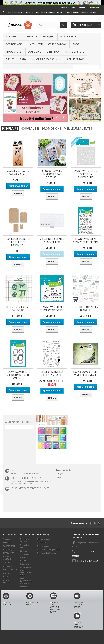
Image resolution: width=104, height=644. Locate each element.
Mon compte (45, 535)
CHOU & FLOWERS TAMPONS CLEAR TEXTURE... (52, 174)
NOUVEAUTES (14, 52)
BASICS (10, 59)
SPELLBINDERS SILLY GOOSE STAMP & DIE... (52, 373)
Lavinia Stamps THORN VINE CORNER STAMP (86, 373)
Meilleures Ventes (78, 129)
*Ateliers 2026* (76, 59)
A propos (24, 560)
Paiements (25, 564)
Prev (57, 117)
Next (63, 117)
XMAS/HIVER (35, 44)
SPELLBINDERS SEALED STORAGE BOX (52, 240)
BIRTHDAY (53, 52)
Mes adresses (43, 546)
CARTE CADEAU (57, 44)
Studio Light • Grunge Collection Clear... (18, 172)
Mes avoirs (42, 542)
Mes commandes (44, 539)
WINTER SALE (68, 36)
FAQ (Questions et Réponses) (26, 581)
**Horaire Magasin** (46, 59)
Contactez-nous (68, 7)
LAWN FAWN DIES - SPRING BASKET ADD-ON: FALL (18, 375)
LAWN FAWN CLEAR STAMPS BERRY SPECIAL (86, 240)
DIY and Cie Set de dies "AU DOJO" (18, 309)
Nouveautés (30, 129)
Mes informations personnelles (50, 550)
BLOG (76, 44)
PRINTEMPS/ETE (74, 52)
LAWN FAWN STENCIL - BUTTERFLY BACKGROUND (86, 174)
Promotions (52, 129)
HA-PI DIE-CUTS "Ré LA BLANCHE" (86, 309)
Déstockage (14, 44)
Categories (30, 36)
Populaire (10, 129)
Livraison (24, 551)
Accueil (11, 36)
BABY (23, 59)
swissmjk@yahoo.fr (91, 561)
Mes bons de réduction (47, 553)
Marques (49, 36)
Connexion (95, 7)
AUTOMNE (35, 52)
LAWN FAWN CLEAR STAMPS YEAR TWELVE (52, 309)
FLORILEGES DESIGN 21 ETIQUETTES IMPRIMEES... (18, 242)
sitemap (23, 587)
